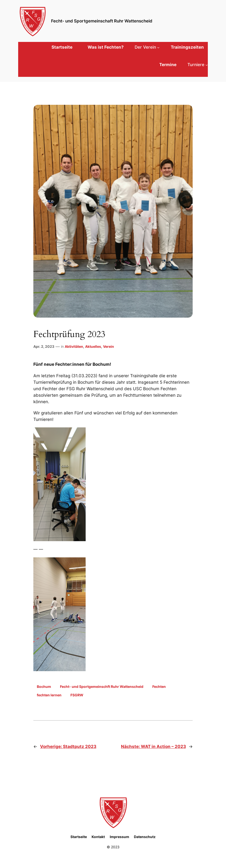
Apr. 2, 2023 (44, 346)
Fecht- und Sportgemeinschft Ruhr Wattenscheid (102, 686)
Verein (109, 346)
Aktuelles (93, 346)
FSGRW (77, 695)
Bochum (44, 686)
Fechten (159, 686)
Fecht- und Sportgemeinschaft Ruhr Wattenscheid (102, 21)
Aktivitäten (74, 346)
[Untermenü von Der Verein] (147, 47)
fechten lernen (49, 695)
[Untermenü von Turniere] (198, 65)
